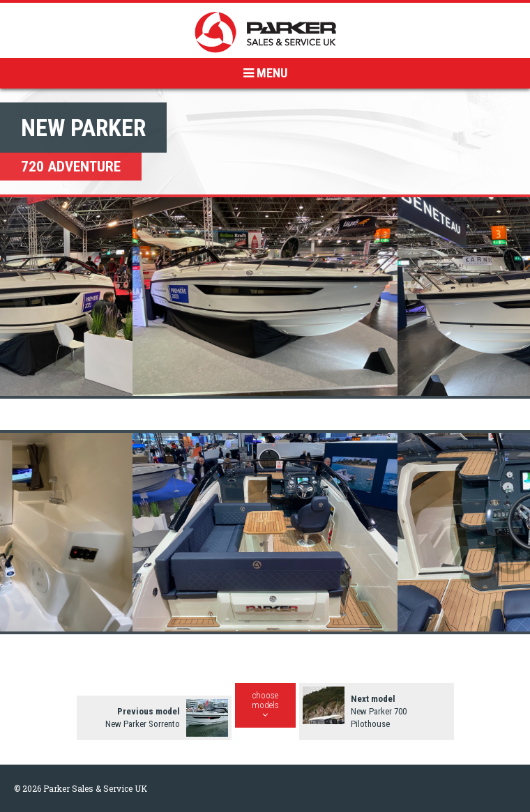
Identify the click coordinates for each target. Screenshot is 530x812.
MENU (265, 73)
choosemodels (265, 705)
